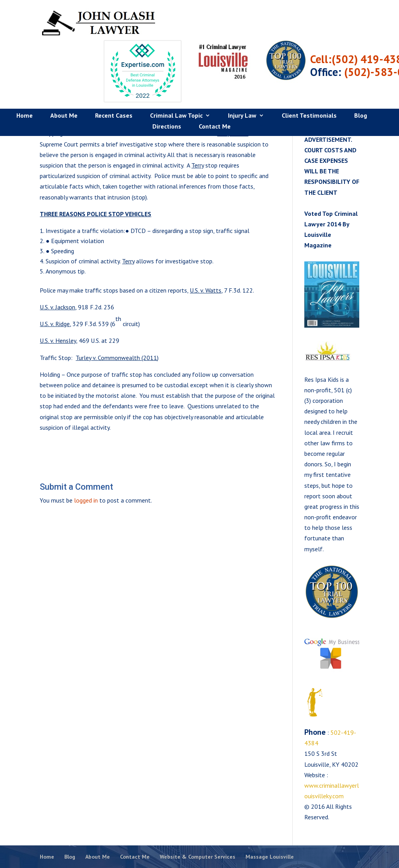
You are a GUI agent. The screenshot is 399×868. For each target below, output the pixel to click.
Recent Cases (114, 85)
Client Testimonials (309, 85)
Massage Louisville (270, 857)
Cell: (369, 28)
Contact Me (215, 96)
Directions (167, 96)
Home (25, 85)
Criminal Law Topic (176, 85)
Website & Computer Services (198, 857)
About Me (64, 85)
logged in (86, 500)
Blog (361, 85)
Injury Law (242, 85)
